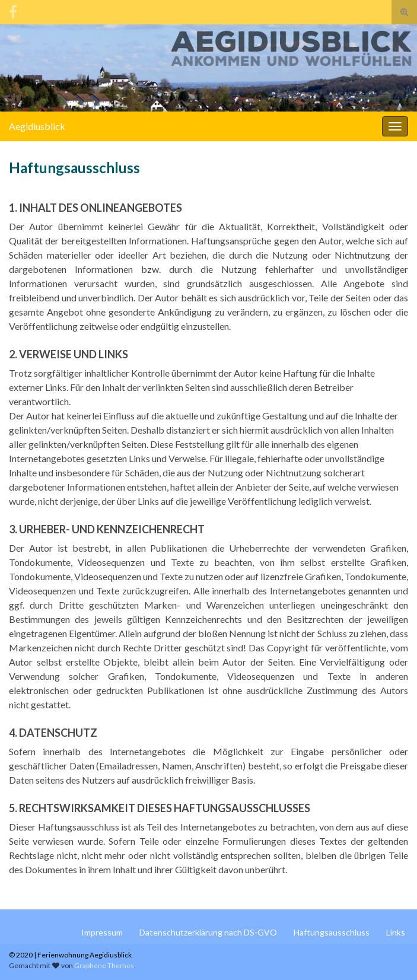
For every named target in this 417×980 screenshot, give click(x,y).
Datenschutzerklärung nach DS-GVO (208, 932)
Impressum (102, 932)
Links (396, 932)
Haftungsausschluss (332, 932)
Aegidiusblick (37, 126)
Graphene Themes (104, 965)
